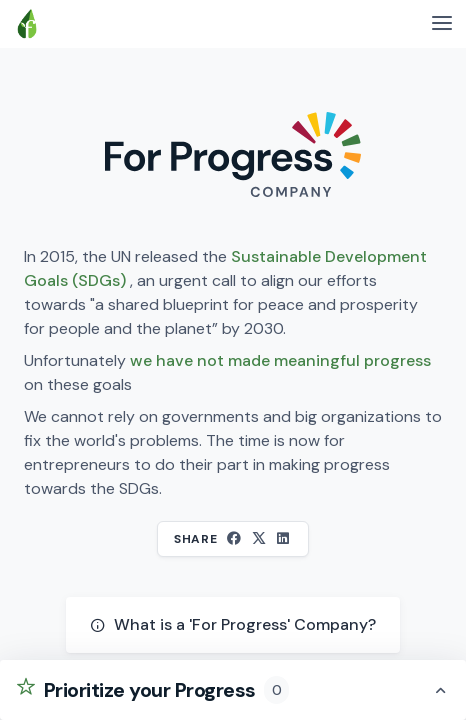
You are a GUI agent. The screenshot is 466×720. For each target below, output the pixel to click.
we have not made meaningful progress (280, 360)
